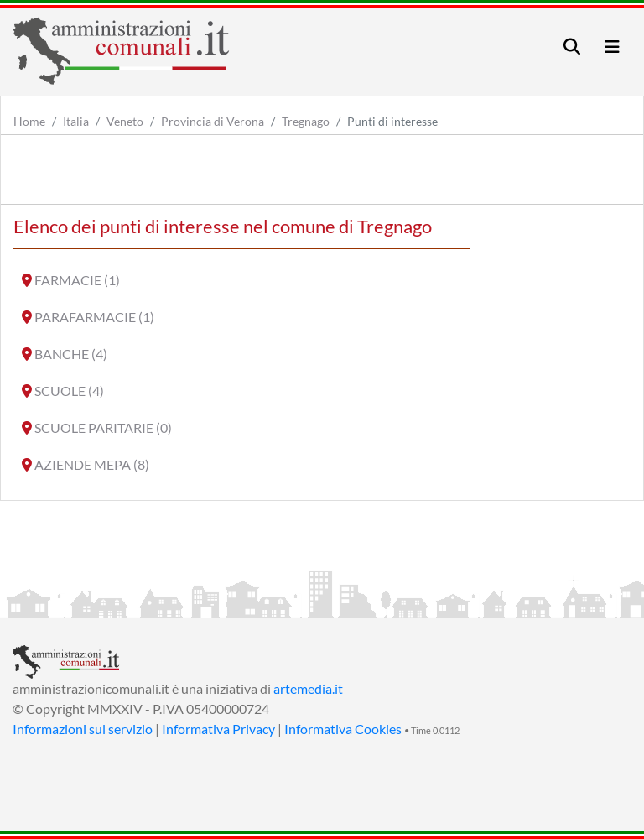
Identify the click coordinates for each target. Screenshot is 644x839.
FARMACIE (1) (77, 280)
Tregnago (306, 121)
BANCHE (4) (71, 354)
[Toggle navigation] (572, 47)
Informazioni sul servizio (83, 729)
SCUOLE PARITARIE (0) (103, 427)
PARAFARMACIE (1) (94, 317)
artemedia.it (308, 688)
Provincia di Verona (213, 121)
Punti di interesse (392, 121)
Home (29, 121)
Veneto (125, 121)
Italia (76, 121)
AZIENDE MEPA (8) (92, 464)
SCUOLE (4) (69, 391)
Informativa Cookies (343, 729)
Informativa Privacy (218, 729)
